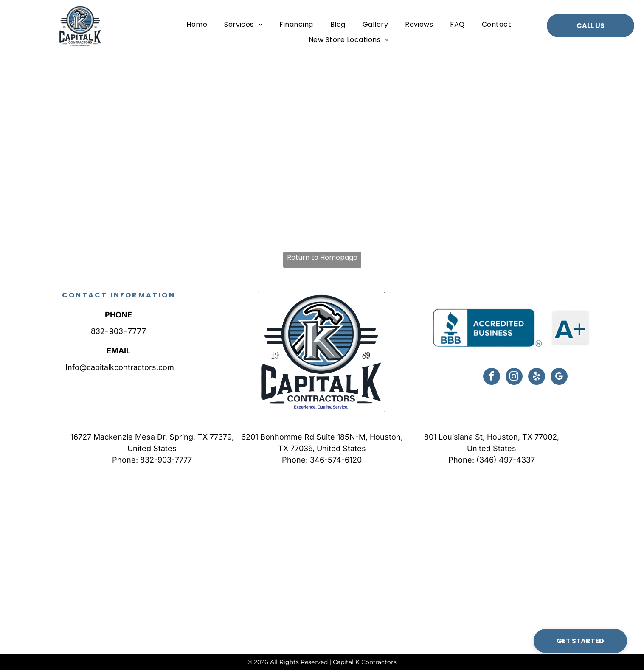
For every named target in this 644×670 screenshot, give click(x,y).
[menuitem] (197, 24)
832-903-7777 (118, 331)
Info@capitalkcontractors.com (119, 367)
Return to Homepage (322, 257)
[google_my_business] (559, 377)
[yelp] (537, 377)
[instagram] (514, 377)
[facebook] (492, 377)
